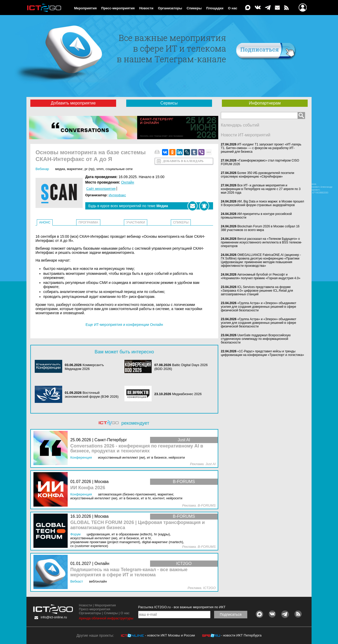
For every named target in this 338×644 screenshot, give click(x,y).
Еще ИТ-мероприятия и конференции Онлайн (124, 325)
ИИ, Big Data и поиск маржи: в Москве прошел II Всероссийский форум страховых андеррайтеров (262, 203)
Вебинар (42, 169)
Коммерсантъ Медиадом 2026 (84, 367)
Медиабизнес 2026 (187, 394)
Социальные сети (119, 169)
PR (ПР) (89, 169)
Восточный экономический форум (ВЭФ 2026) (92, 395)
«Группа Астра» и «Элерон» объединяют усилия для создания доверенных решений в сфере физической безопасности (259, 307)
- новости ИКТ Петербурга (241, 635)
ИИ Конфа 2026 (88, 488)
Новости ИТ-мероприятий (246, 135)
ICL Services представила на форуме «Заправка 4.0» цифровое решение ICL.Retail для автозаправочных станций (257, 291)
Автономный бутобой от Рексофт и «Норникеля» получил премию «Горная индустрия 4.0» (261, 276)
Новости (146, 8)
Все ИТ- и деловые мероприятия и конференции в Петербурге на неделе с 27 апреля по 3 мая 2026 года (261, 189)
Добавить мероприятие (73, 103)
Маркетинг (75, 169)
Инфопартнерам (265, 103)
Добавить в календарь (183, 161)
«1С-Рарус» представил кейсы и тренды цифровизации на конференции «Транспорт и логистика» (262, 353)
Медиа (60, 169)
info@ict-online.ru (54, 617)
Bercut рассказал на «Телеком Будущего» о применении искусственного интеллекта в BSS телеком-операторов (261, 242)
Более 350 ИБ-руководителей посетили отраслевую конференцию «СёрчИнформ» (258, 175)
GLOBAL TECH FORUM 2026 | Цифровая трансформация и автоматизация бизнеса (138, 525)
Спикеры (194, 8)
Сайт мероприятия (101, 189)
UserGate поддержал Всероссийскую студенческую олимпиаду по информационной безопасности (256, 339)
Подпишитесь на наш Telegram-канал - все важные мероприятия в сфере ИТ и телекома (129, 572)
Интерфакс (117, 195)
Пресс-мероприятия (118, 8)
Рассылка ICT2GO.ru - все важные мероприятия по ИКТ (182, 607)
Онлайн (128, 182)
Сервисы (169, 103)
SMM (100, 169)
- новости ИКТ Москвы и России (170, 635)
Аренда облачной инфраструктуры (106, 618)
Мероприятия (85, 8)
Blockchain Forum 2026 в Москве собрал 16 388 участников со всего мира (260, 228)
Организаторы (170, 8)
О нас (233, 8)
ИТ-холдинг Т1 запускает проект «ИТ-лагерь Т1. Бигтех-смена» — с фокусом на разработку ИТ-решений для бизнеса (261, 148)
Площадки (215, 8)
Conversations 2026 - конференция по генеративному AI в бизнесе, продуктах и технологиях (137, 449)
